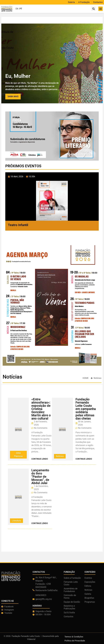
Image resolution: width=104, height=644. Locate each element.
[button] (100, 9)
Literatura (16, 521)
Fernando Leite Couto (71, 583)
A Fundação (84, 2)
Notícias (88, 590)
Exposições (90, 582)
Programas (90, 602)
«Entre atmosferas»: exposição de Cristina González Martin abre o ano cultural (41, 409)
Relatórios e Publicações (69, 607)
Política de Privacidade (75, 641)
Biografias (89, 598)
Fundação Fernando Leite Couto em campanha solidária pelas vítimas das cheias (86, 409)
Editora (88, 586)
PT (21, 9)
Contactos (98, 2)
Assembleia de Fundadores (71, 590)
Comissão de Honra (70, 597)
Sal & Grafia (69, 613)
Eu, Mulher (18, 76)
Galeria (71, 2)
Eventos (88, 578)
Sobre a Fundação (72, 578)
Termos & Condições (74, 637)
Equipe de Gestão (72, 602)
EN (17, 9)
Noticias (60, 456)
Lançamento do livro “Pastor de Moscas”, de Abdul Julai (40, 477)
